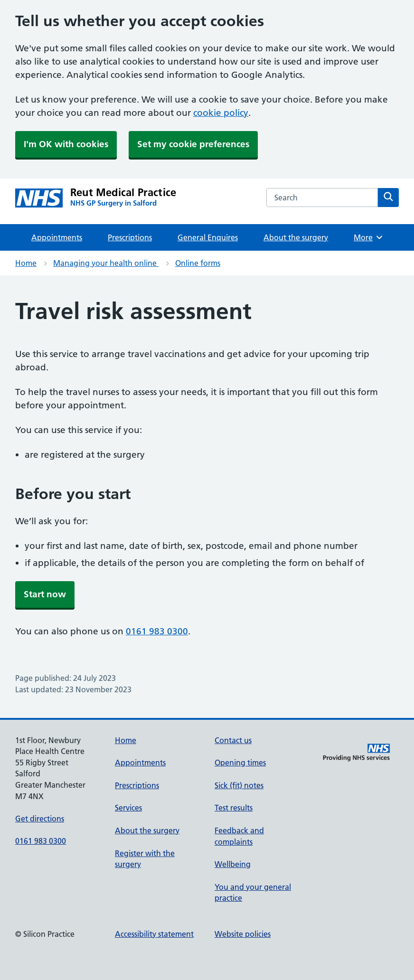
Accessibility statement (154, 934)
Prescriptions (130, 237)
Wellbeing (233, 864)
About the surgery (296, 237)
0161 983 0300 (157, 631)
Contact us (233, 740)
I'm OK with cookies (66, 144)
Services (128, 808)
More (369, 237)
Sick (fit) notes (239, 785)
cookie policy (221, 113)
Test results (234, 808)
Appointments (57, 237)
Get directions (40, 819)
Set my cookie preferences (193, 144)
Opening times (240, 763)
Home (26, 263)
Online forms (198, 263)
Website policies (243, 934)
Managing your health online (106, 263)
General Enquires (208, 237)
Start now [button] (45, 594)
